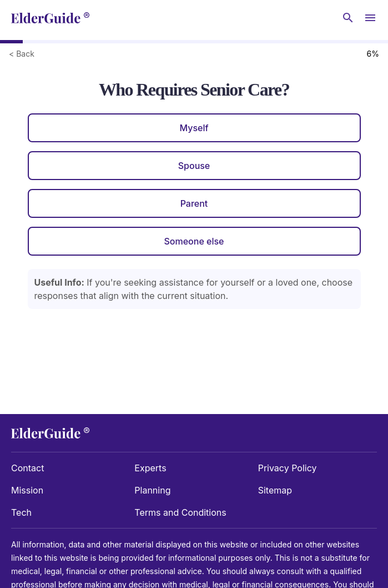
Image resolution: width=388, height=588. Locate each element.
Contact (27, 468)
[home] (50, 18)
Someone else (194, 241)
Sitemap (275, 490)
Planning (152, 490)
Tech (21, 512)
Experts (150, 468)
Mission (27, 490)
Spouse (194, 166)
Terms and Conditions (180, 512)
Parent (194, 203)
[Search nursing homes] (348, 18)
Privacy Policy (288, 468)
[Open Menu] (370, 18)
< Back (22, 54)
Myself (194, 128)
